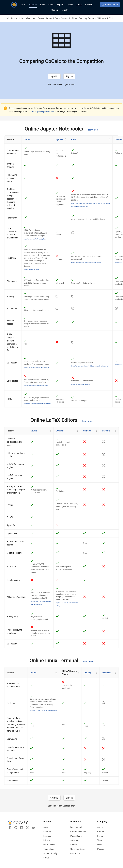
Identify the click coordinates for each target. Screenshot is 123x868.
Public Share (76, 836)
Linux (34, 18)
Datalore (119, 139)
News (70, 5)
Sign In (65, 10)
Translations (49, 849)
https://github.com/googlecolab (81, 384)
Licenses (47, 836)
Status (46, 858)
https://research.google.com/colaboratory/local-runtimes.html (90, 366)
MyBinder (60, 139)
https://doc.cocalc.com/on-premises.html (36, 367)
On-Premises (49, 845)
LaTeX (27, 18)
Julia (21, 18)
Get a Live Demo (78, 849)
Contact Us (75, 853)
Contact (101, 832)
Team (100, 840)
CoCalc (27, 139)
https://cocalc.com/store (31, 269)
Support (60, 5)
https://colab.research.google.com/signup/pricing (86, 263)
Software (74, 840)
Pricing (47, 840)
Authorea (87, 431)
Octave (41, 18)
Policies (89, 5)
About (79, 5)
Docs (43, 5)
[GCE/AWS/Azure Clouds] (70, 673)
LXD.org (87, 673)
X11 (111, 18)
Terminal (92, 18)
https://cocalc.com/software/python (35, 239)
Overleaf (60, 431)
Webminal (106, 673)
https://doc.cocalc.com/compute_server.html (37, 404)
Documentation (77, 827)
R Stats (57, 18)
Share (51, 5)
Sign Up (55, 10)
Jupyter (14, 18)
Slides (74, 18)
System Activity (50, 853)
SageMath (66, 18)
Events (100, 836)
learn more (93, 130)
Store (23, 5)
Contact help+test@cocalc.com (41, 111)
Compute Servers (78, 832)
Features (33, 5)
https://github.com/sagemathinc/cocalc (36, 386)
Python (49, 18)
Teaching (83, 18)
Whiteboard (103, 18)
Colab (74, 139)
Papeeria (106, 431)
